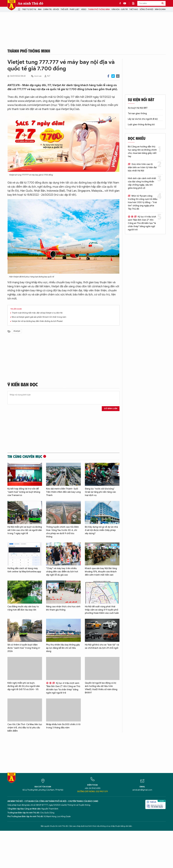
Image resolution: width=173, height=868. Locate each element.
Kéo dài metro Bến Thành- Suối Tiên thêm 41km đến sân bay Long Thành (63, 492)
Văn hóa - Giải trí (120, 9)
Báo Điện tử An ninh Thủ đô (11, 5)
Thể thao (134, 9)
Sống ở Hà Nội (147, 9)
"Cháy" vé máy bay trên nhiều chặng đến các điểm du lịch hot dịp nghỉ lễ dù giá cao (62, 572)
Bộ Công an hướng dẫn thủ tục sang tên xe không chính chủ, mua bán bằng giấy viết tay (142, 152)
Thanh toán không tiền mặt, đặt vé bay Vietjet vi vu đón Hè (37, 313)
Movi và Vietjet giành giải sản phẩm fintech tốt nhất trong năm (39, 317)
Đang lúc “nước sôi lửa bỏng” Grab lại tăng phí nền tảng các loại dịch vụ (100, 492)
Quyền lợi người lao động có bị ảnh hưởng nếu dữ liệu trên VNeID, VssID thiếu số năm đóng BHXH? (101, 688)
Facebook (108, 76)
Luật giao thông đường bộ (141, 125)
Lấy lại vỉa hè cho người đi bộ (143, 119)
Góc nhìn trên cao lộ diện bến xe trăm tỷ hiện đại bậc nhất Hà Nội (142, 167)
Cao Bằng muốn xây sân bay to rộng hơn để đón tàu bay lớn (23, 608)
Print (118, 76)
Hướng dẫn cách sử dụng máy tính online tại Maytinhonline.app (24, 570)
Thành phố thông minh (99, 9)
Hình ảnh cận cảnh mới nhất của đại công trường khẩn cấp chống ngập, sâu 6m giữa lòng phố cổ (142, 183)
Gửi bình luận (111, 409)
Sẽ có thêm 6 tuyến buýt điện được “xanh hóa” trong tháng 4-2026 (24, 648)
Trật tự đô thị (29, 9)
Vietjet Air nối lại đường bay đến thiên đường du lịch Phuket (37, 321)
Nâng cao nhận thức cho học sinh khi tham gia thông (63, 608)
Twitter (113, 76)
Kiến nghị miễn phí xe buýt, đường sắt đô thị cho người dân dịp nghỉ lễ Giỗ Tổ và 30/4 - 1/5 (24, 686)
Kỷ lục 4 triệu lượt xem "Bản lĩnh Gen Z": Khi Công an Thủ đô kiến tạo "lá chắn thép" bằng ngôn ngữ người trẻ (63, 688)
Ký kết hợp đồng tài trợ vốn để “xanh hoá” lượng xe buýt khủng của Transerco (24, 492)
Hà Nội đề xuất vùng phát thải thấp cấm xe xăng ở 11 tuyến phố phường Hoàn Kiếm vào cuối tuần (102, 610)
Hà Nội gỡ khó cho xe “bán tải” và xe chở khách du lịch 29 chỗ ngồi (102, 646)
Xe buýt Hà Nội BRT (138, 108)
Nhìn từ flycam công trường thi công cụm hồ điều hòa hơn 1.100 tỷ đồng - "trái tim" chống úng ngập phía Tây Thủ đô (143, 202)
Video (84, 9)
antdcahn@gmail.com (142, 790)
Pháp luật (75, 9)
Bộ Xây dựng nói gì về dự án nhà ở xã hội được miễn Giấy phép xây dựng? (101, 530)
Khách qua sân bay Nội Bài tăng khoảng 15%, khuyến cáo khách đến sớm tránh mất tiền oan (101, 572)
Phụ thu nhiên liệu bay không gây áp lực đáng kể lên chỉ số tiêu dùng (63, 648)
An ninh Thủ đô (30, 3)
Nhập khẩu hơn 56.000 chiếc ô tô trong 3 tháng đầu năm (63, 726)
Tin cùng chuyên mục (25, 456)
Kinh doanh (160, 9)
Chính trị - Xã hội (51, 9)
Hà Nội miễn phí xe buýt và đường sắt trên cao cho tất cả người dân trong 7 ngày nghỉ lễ (25, 530)
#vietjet (17, 331)
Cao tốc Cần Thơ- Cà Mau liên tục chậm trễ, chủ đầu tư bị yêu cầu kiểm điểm (25, 728)
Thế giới (64, 9)
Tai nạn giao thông (137, 113)
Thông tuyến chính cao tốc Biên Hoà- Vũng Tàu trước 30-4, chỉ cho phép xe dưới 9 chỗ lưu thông (62, 532)
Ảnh (40, 9)
